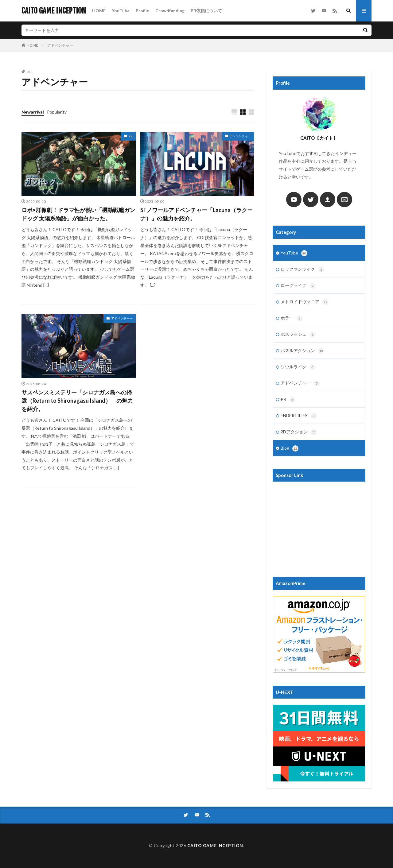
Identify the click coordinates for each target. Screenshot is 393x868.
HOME (99, 11)
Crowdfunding (170, 11)
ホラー (292, 318)
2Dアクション (299, 432)
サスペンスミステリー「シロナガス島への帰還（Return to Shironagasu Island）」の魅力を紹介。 (77, 401)
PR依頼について (206, 11)
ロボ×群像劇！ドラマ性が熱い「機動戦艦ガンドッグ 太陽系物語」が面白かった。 (78, 214)
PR (131, 136)
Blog (290, 448)
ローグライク (298, 286)
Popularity (57, 112)
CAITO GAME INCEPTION (54, 11)
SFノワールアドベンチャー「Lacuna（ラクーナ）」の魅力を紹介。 (196, 214)
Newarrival (33, 112)
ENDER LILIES (299, 416)
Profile (142, 11)
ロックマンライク (302, 269)
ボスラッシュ (298, 335)
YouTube (121, 11)
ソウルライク (298, 367)
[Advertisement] (319, 526)
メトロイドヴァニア (305, 302)
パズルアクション (302, 351)
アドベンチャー (60, 45)
